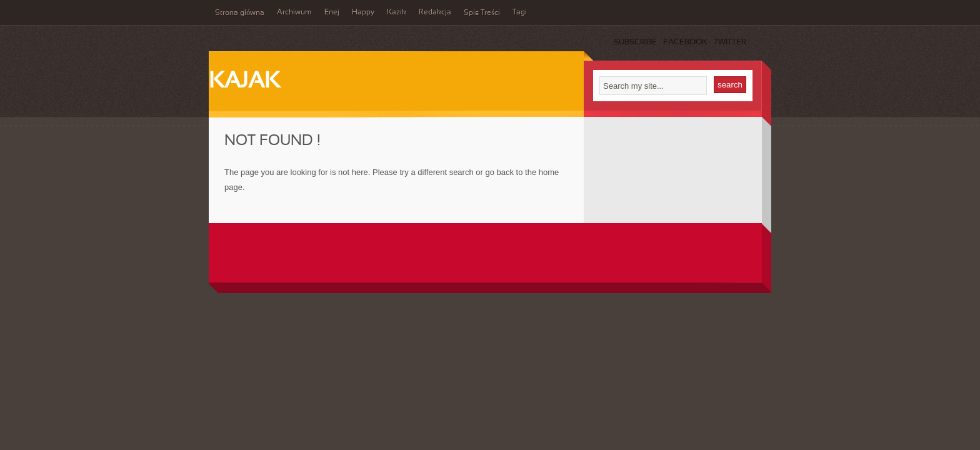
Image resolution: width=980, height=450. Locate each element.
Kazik (397, 12)
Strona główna (240, 13)
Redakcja (435, 12)
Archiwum (294, 12)
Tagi (520, 12)
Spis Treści (482, 13)
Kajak (244, 82)
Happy (363, 12)
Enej (332, 12)
